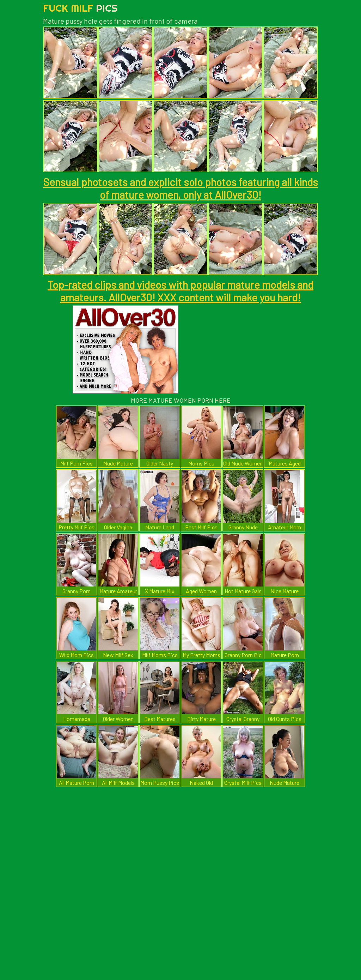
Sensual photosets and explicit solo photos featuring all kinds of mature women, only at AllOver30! (180, 188)
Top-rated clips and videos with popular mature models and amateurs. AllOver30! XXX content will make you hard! (180, 291)
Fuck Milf (80, 8)
